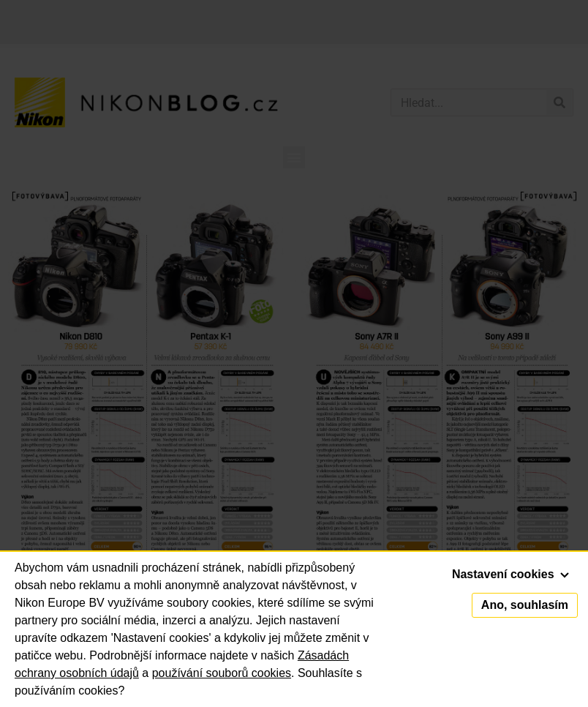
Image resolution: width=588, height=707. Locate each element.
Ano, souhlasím (525, 605)
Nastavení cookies (510, 574)
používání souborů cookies (222, 673)
